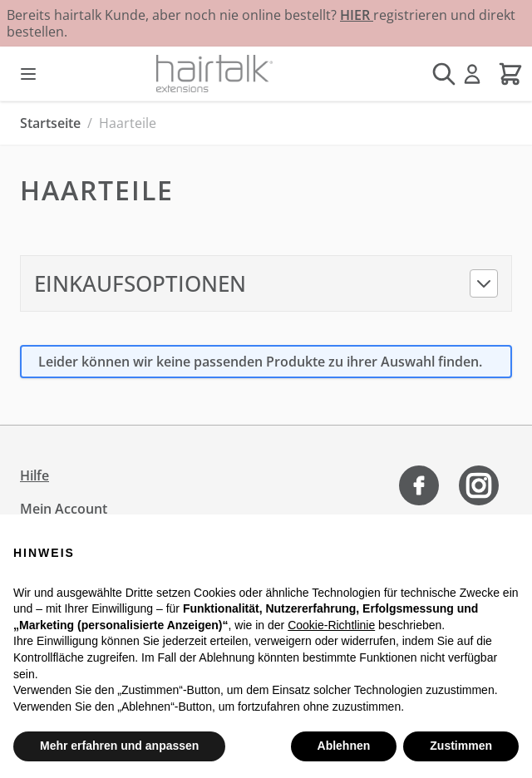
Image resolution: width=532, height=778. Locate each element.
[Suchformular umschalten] (444, 74)
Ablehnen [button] (344, 746)
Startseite (50, 123)
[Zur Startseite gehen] (214, 74)
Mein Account (64, 509)
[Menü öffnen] (28, 74)
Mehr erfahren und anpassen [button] (119, 746)
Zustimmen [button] (461, 746)
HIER (357, 15)
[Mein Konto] (472, 74)
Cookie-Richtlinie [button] (331, 625)
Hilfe (34, 475)
